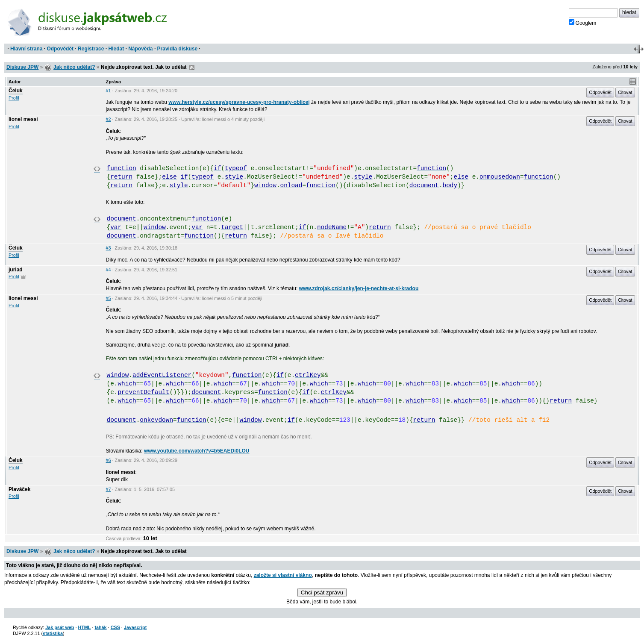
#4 (109, 270)
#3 (109, 248)
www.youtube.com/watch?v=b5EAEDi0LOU (197, 451)
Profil (14, 98)
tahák (100, 627)
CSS (115, 627)
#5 (109, 298)
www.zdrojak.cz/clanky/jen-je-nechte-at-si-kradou (359, 288)
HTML (84, 627)
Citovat (625, 92)
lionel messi (23, 119)
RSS (192, 68)
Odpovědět (60, 49)
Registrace (91, 49)
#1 (109, 91)
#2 (109, 119)
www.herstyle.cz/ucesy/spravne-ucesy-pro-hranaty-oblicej (239, 102)
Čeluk (16, 91)
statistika (53, 633)
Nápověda (140, 49)
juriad (16, 270)
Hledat (116, 49)
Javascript (135, 627)
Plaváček (19, 489)
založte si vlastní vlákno (283, 575)
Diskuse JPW (22, 67)
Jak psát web (60, 627)
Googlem (583, 23)
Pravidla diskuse (178, 49)
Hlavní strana (26, 49)
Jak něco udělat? (74, 67)
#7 (109, 489)
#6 (109, 460)
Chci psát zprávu (322, 593)
